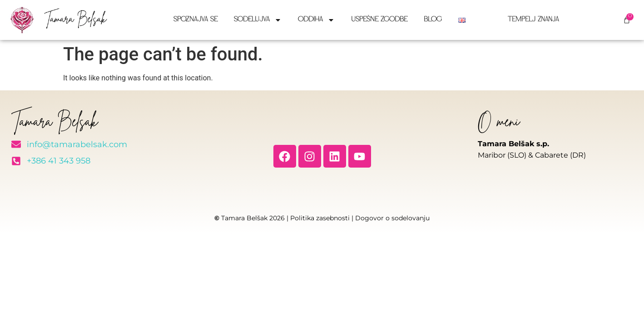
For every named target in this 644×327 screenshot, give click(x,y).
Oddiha (316, 20)
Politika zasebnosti (320, 218)
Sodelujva (258, 20)
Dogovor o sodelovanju (392, 218)
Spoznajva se (196, 20)
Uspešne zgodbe (379, 20)
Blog (433, 20)
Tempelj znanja (530, 20)
